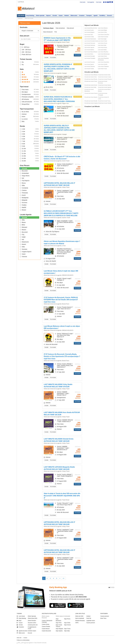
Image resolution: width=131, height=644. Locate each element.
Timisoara (24, 193)
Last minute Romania (90, 62)
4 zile (29, 134)
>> (63, 578)
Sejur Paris (59, 619)
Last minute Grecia (103, 43)
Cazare (61, 16)
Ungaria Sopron (26, 252)
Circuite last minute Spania (91, 97)
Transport (89, 16)
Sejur (19, 617)
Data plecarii (70, 28)
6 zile (29, 139)
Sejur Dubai (67, 619)
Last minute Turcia (102, 69)
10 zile (29, 148)
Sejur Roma (67, 615)
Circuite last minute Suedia (91, 101)
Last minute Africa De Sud (91, 28)
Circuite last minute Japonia (105, 87)
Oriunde (23, 168)
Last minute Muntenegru (104, 54)
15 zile (29, 161)
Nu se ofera (29, 112)
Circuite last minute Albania (91, 75)
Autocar (29, 114)
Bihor (22, 225)
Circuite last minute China (91, 77)
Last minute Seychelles (104, 62)
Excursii (110, 16)
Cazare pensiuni (91, 619)
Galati (23, 237)
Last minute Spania (89, 64)
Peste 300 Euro (26, 54)
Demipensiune (29, 94)
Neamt (23, 244)
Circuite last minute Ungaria (91, 103)
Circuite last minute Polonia (91, 93)
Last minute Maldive (89, 50)
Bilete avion (74, 16)
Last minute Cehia (102, 32)
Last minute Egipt (102, 39)
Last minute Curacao (103, 37)
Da (29, 62)
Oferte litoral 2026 (33, 615)
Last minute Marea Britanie (91, 52)
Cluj (22, 235)
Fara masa (29, 89)
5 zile (29, 136)
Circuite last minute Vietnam (105, 103)
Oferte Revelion (32, 617)
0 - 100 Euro (25, 47)
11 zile (29, 151)
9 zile (29, 146)
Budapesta (24, 198)
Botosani (23, 227)
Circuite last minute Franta (91, 81)
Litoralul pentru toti (33, 621)
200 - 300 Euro (25, 52)
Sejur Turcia (67, 625)
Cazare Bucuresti (46, 627)
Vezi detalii (77, 55)
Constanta (24, 188)
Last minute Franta (103, 41)
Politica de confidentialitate (23, 637)
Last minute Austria (89, 30)
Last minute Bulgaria (89, 32)
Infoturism (26, 9)
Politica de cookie (21, 642)
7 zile (29, 141)
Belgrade (24, 200)
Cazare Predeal (46, 623)
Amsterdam (24, 173)
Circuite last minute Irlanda (104, 85)
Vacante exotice (32, 619)
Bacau (23, 183)
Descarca (58, 602)
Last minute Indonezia (90, 45)
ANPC (77, 619)
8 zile (29, 144)
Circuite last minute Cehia (104, 75)
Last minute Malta (102, 50)
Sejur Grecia (67, 621)
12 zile (29, 153)
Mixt (29, 121)
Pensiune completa (29, 97)
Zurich (23, 195)
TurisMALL (102, 16)
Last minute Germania (90, 43)
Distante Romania (80, 617)
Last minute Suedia (103, 64)
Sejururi (48, 16)
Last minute (21, 16)
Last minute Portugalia (90, 58)
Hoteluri (67, 16)
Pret (56, 32)
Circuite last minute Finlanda (105, 79)
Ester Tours (103, 615)
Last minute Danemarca (90, 39)
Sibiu (22, 185)
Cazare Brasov (46, 625)
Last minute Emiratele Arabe (91, 41)
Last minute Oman (102, 56)
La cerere (29, 119)
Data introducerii (48, 32)
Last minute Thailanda (103, 66)
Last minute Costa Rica (104, 35)
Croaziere (82, 16)
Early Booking (30, 16)
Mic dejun (29, 92)
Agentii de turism (22, 627)
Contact (25, 634)
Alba (22, 220)
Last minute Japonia (89, 47)
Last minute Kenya (102, 47)
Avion (29, 116)
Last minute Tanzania (90, 66)
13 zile (29, 156)
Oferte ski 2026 (79, 613)
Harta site (19, 634)
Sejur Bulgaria (60, 625)
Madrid (23, 207)
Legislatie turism (91, 617)
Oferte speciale (40, 16)
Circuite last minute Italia (90, 87)
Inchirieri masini (32, 627)
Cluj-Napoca (25, 181)
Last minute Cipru (89, 35)
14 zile (29, 158)
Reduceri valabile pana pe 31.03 (60, 587)
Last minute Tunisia (89, 69)
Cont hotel (99, 2)
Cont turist (83, 2)
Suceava (23, 203)
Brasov (23, 210)
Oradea (23, 205)
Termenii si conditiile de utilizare (24, 641)
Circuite (55, 16)
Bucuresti (24, 171)
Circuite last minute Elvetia (91, 79)
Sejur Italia (67, 627)
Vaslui (23, 254)
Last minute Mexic (89, 54)
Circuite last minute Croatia (104, 77)
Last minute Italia (102, 45)
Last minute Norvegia (90, 56)
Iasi (22, 178)
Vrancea (23, 257)
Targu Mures (25, 176)
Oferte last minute (29, 18)
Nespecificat (29, 104)
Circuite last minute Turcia (104, 101)
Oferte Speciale (32, 613)
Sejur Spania (59, 627)
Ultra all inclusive (29, 102)
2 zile (29, 129)
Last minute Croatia (89, 37)
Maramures (24, 242)
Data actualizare (60, 28)
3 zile (29, 131)
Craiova (23, 190)
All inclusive (29, 99)
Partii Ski (89, 615)
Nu (29, 64)
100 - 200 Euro (25, 50)
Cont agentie (91, 2)
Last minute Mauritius (103, 52)
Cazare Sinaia (46, 621)
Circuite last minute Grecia (91, 85)
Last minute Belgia (102, 30)
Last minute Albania (103, 28)
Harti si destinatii (80, 615)
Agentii (95, 16)
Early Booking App (58, 584)
